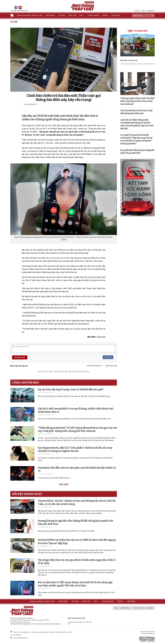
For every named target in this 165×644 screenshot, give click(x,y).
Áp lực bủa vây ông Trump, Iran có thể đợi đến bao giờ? (71, 389)
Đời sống (50, 15)
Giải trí (72, 15)
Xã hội (62, 15)
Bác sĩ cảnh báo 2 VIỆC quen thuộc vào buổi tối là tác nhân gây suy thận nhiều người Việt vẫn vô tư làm (75, 584)
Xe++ (82, 15)
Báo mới (150, 608)
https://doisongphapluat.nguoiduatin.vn (22, 618)
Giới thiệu (125, 608)
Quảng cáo (151, 11)
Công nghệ (93, 15)
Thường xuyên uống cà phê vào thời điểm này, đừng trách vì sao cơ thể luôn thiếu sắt (137, 101)
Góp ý (144, 11)
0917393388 (17, 635)
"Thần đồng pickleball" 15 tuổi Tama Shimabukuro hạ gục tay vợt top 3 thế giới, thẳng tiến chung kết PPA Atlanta (77, 429)
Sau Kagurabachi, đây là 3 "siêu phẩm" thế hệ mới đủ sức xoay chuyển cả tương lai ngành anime (75, 449)
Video (105, 15)
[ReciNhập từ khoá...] (143, 16)
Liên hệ (137, 11)
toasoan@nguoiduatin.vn (21, 638)
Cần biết (116, 15)
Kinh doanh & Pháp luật (30, 15)
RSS (116, 608)
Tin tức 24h (138, 608)
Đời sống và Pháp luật (129, 60)
